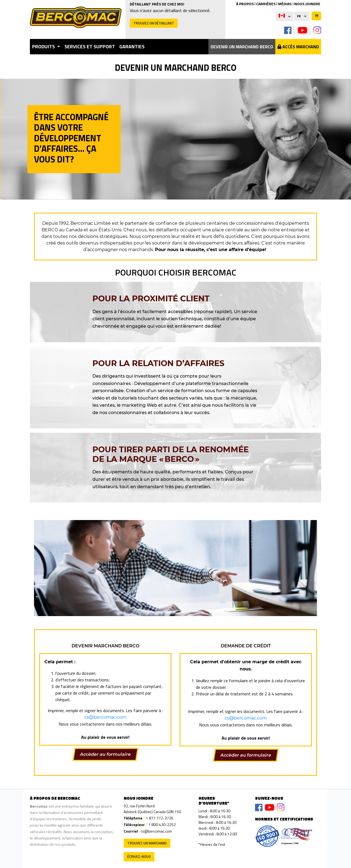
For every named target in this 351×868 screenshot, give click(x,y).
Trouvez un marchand (147, 843)
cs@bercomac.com (105, 717)
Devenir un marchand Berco (242, 47)
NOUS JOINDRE (307, 4)
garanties (132, 47)
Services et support (90, 47)
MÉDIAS (285, 4)
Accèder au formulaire (105, 754)
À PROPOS (245, 4)
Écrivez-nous (139, 856)
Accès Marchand (298, 47)
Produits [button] (44, 47)
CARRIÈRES (266, 4)
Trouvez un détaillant (154, 23)
